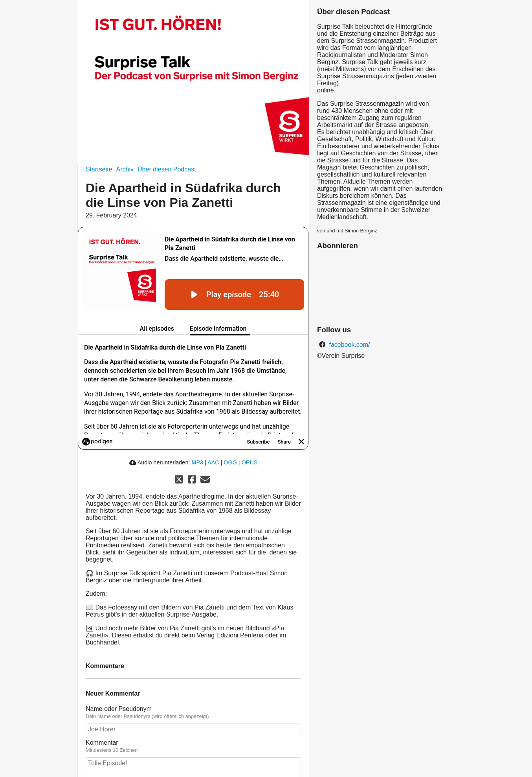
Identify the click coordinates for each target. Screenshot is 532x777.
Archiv (125, 169)
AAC (213, 462)
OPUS (250, 462)
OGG (230, 462)
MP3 (197, 462)
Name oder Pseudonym (119, 709)
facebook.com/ (349, 345)
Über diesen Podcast (167, 169)
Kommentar (102, 743)
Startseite (99, 169)
